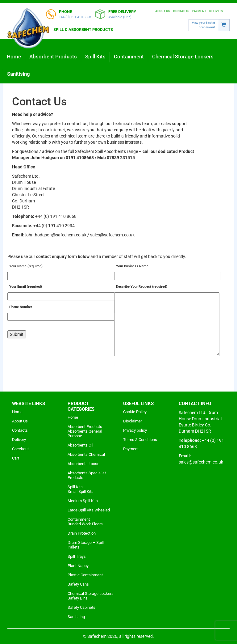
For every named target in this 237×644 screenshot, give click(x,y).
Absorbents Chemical (86, 454)
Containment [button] (129, 57)
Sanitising (19, 74)
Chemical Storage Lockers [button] (183, 57)
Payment (199, 11)
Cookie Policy (135, 412)
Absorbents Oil (80, 445)
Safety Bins (78, 598)
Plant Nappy (78, 566)
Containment (79, 519)
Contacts (181, 11)
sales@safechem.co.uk (201, 462)
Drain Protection (82, 533)
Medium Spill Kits (83, 501)
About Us (163, 11)
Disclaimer (133, 421)
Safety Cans (78, 584)
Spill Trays (77, 556)
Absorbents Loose (83, 464)
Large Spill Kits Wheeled (89, 510)
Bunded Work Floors (85, 524)
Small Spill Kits (81, 491)
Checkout (20, 449)
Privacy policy (135, 430)
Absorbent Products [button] (53, 57)
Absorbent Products (85, 427)
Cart (16, 458)
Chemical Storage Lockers (91, 593)
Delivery (216, 11)
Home (14, 57)
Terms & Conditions (140, 440)
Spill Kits (75, 487)
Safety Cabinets (81, 607)
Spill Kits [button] (95, 57)
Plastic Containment (85, 575)
